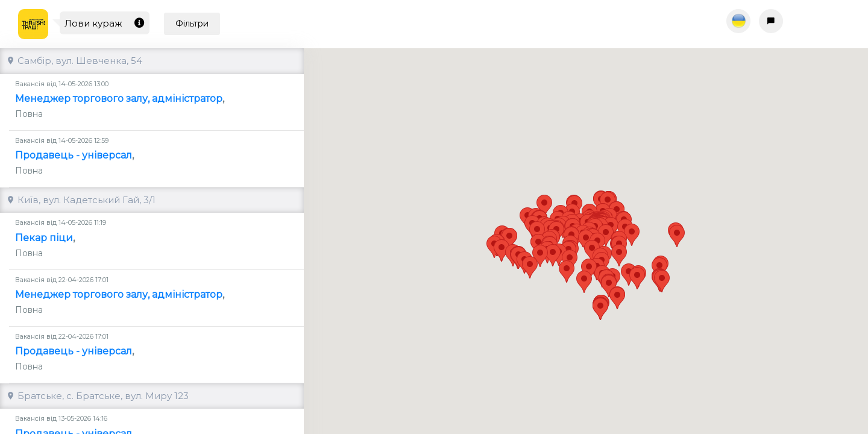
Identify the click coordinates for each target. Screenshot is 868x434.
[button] (637, 267)
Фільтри (192, 24)
